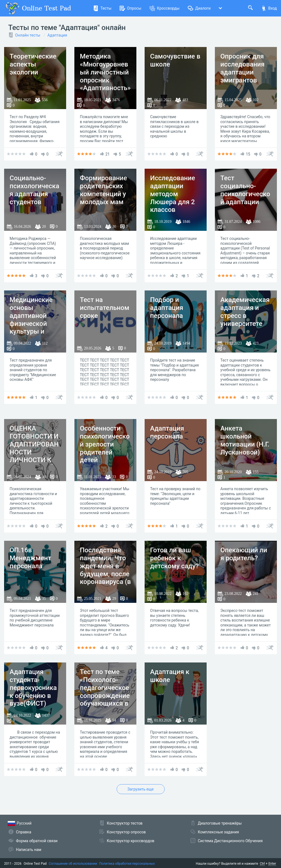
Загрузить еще (140, 789)
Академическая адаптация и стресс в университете (245, 312)
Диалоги (199, 8)
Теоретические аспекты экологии (33, 64)
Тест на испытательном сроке (105, 308)
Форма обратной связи (37, 841)
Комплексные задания (218, 832)
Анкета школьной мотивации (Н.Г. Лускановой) (245, 440)
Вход (269, 8)
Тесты (102, 8)
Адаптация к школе (170, 676)
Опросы (130, 8)
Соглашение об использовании (73, 864)
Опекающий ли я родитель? (244, 554)
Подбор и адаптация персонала (167, 308)
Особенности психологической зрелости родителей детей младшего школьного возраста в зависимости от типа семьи (105, 464)
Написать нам (29, 850)
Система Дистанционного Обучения (230, 841)
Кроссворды (165, 8)
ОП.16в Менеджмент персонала (30, 558)
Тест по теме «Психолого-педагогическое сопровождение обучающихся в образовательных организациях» (105, 700)
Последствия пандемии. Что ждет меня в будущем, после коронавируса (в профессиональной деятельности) (105, 578)
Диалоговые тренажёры (220, 823)
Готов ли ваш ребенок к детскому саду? (174, 558)
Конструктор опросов (126, 832)
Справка (24, 832)
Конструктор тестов (125, 823)
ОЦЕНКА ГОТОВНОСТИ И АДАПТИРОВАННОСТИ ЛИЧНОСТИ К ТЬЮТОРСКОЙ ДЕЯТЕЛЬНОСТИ (34, 456)
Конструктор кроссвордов (130, 841)
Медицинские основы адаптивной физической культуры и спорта (31, 320)
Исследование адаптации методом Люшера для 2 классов (173, 194)
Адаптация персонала (167, 432)
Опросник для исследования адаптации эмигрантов (242, 68)
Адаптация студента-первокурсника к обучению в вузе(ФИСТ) (33, 688)
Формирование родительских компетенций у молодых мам (103, 190)
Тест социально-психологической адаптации (245, 190)
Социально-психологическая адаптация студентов (34, 190)
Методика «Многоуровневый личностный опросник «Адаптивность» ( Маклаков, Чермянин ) (105, 80)
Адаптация (57, 35)
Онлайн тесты (28, 35)
